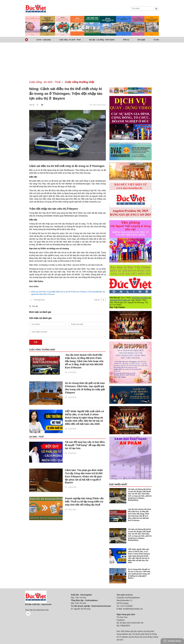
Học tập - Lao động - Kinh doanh (102, 40)
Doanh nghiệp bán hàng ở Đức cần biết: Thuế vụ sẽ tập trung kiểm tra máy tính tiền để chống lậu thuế (84, 502)
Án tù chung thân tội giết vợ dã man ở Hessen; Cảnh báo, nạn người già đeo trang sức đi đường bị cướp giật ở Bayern (85, 388)
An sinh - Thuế (36, 437)
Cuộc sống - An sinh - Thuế (70, 40)
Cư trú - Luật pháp (44, 40)
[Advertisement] (92, 60)
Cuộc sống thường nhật (80, 82)
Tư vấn (156, 40)
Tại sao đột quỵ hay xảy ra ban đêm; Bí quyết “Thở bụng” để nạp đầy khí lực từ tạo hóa (85, 445)
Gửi (36, 342)
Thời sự (126, 40)
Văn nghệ (141, 40)
